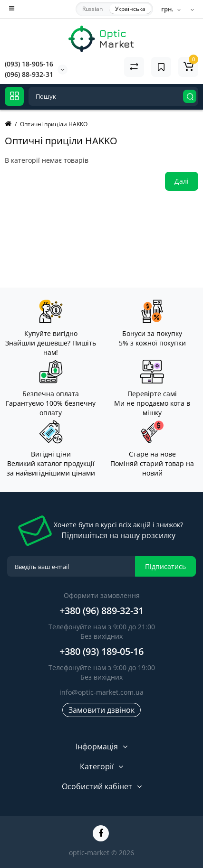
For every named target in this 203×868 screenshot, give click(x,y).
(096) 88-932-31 (29, 74)
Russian (92, 9)
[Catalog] (14, 96)
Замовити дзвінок (101, 710)
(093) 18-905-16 (29, 64)
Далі (182, 181)
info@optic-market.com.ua (101, 692)
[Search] (190, 96)
